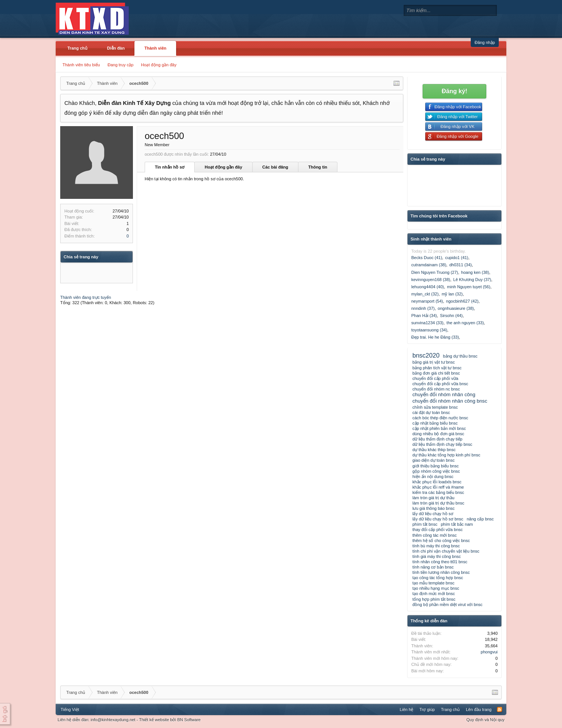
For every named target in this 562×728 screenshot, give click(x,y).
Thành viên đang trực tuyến (86, 297)
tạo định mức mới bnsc (434, 594)
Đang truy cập (120, 65)
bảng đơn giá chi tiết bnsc (436, 373)
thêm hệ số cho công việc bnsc (441, 541)
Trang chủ (77, 48)
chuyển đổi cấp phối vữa (435, 378)
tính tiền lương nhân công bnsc (441, 572)
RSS (500, 709)
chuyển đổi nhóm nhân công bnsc (450, 401)
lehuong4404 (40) (428, 287)
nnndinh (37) (423, 308)
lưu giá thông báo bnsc (434, 508)
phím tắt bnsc (425, 524)
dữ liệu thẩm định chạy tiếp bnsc (442, 444)
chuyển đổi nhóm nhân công (444, 394)
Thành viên (155, 48)
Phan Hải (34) (424, 316)
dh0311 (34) (460, 265)
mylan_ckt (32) (425, 294)
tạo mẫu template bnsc (433, 583)
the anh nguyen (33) (465, 323)
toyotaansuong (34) (429, 330)
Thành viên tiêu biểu (81, 65)
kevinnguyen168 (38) (431, 280)
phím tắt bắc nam (457, 524)
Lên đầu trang (479, 709)
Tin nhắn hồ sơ (170, 167)
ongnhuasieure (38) (456, 308)
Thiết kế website (154, 720)
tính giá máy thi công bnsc (437, 556)
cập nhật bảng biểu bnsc (435, 423)
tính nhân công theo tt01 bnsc (440, 562)
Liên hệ (406, 709)
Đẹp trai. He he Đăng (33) (435, 337)
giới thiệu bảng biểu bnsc (436, 466)
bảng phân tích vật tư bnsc (437, 368)
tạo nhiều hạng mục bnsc (436, 588)
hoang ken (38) (475, 272)
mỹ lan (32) (452, 294)
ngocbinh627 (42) (462, 301)
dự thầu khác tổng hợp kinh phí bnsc (446, 455)
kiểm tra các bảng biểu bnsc (438, 492)
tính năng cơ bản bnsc (433, 567)
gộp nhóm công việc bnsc (436, 471)
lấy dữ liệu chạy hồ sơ (433, 514)
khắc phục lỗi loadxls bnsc (437, 482)
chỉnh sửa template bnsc (435, 407)
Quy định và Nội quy (486, 720)
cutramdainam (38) (429, 265)
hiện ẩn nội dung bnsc (433, 476)
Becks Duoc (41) (427, 258)
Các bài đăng (275, 167)
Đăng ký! (454, 91)
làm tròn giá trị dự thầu (433, 498)
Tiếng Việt (70, 709)
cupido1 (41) (457, 258)
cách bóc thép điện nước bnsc (440, 418)
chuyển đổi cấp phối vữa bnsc (440, 384)
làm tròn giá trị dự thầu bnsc (438, 503)
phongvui (489, 652)
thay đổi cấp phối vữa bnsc (438, 530)
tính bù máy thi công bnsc (436, 546)
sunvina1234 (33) (427, 323)
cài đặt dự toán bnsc (431, 412)
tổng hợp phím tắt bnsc (434, 599)
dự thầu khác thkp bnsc (434, 450)
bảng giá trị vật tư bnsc (434, 362)
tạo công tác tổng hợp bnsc (438, 578)
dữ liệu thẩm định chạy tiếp (437, 439)
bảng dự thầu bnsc (460, 356)
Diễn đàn (116, 48)
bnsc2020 (426, 355)
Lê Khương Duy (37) (472, 280)
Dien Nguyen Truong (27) (435, 272)
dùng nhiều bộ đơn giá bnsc (438, 434)
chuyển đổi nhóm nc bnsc (436, 389)
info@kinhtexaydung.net (113, 720)
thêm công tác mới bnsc (435, 535)
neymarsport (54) (427, 301)
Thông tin (318, 167)
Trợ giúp (427, 709)
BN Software (189, 720)
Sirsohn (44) (451, 316)
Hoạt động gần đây (159, 65)
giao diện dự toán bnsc (433, 460)
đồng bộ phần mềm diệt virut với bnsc (447, 605)
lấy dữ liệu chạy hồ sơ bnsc (438, 519)
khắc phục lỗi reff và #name (438, 487)
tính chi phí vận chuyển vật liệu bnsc (446, 551)
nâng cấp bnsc (480, 519)
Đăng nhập (485, 42)
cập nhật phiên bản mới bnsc (439, 428)
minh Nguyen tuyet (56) (468, 287)
